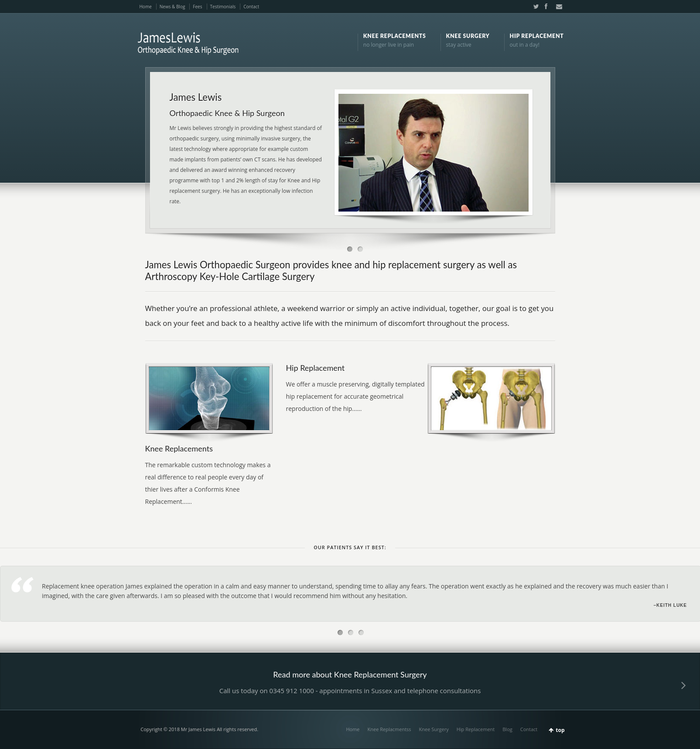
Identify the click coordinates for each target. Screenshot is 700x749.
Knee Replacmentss (389, 729)
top (560, 730)
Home (146, 7)
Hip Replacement (476, 729)
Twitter (534, 7)
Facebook (546, 7)
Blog (507, 729)
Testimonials (223, 7)
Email (557, 7)
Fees (197, 7)
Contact (251, 7)
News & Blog (172, 7)
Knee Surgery (434, 729)
